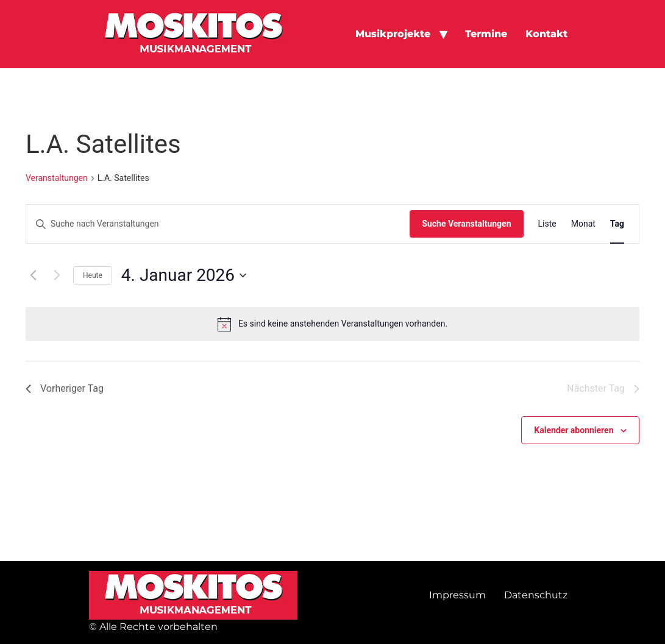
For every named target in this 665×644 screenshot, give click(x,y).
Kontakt (546, 34)
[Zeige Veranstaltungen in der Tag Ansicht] (617, 224)
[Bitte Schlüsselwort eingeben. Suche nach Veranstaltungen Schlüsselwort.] (218, 224)
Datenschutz (536, 595)
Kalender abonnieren (574, 430)
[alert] (332, 324)
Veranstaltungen (57, 178)
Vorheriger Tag (65, 388)
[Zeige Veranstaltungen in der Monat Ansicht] (583, 224)
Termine (486, 34)
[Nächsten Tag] (57, 275)
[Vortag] (33, 275)
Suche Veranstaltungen (466, 224)
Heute (93, 275)
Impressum (457, 595)
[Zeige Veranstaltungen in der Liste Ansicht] (547, 224)
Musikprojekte (393, 34)
